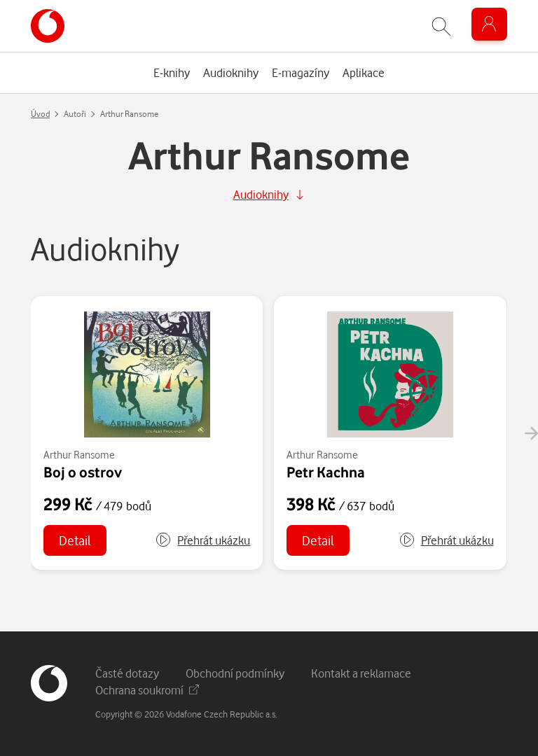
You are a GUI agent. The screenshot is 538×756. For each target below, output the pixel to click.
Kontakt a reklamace (361, 673)
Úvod (40, 114)
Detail (75, 540)
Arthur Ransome (79, 455)
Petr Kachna (326, 472)
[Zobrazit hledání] (441, 26)
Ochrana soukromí (147, 690)
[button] (202, 540)
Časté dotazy (127, 673)
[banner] (48, 26)
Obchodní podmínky (235, 673)
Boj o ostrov (83, 472)
